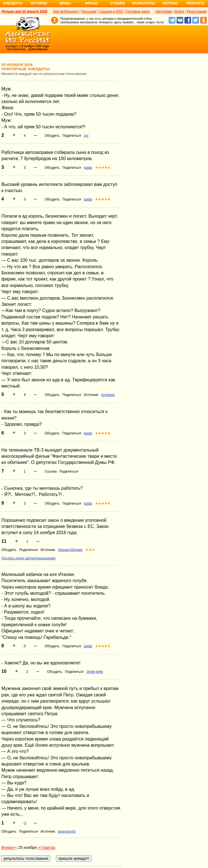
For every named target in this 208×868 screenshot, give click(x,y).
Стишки (117, 3)
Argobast (108, 395)
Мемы (65, 3)
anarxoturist (67, 831)
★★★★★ (103, 168)
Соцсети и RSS (111, 12)
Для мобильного (66, 12)
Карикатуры (144, 3)
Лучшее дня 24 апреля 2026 (24, 12)
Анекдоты (13, 3)
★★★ (90, 550)
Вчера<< (9, 848)
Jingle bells (95, 672)
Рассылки (89, 12)
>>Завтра (46, 848)
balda (88, 168)
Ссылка (51, 471)
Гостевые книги (138, 12)
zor (86, 136)
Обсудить (52, 136)
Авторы (170, 3)
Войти (179, 12)
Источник (91, 395)
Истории (39, 3)
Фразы (91, 3)
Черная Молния (70, 550)
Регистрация (197, 12)
